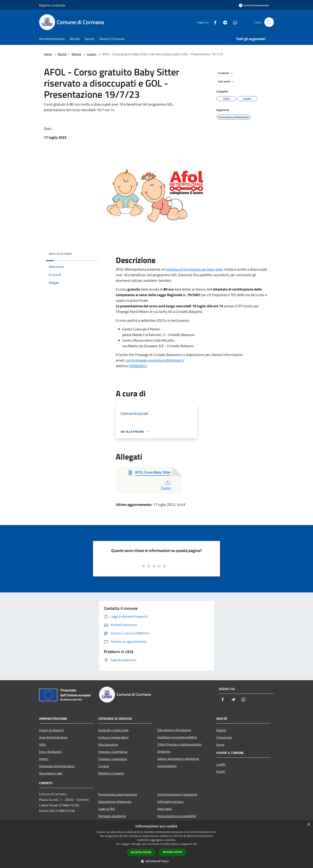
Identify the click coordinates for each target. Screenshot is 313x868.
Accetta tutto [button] (141, 852)
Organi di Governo (51, 730)
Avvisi (220, 744)
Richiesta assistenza (112, 816)
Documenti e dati (51, 773)
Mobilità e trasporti (111, 773)
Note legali (165, 809)
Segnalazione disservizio (115, 802)
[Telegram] (224, 22)
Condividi (226, 73)
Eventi (221, 771)
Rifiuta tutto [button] (173, 852)
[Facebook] (214, 22)
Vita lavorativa (108, 744)
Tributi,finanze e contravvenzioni (180, 744)
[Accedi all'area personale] (254, 5)
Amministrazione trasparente (177, 794)
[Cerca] (269, 22)
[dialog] (156, 844)
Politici (44, 759)
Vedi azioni (227, 82)
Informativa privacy (170, 802)
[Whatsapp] (234, 22)
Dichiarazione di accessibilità (177, 816)
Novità (62, 54)
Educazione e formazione (174, 730)
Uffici (43, 744)
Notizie (76, 54)
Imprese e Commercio (113, 752)
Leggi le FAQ (107, 809)
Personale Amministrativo (57, 766)
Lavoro (92, 54)
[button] (156, 861)
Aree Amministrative (53, 737)
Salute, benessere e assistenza (178, 759)
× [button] (309, 825)
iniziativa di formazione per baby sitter (194, 269)
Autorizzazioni (167, 766)
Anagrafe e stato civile (113, 730)
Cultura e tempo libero (113, 737)
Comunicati (224, 737)
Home (48, 54)
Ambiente (164, 751)
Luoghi (221, 764)
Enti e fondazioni (51, 752)
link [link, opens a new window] (195, 844)
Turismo (104, 766)
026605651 (138, 366)
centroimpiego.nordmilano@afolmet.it (155, 360)
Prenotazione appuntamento (118, 794)
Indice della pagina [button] (60, 254)
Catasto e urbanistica (113, 759)
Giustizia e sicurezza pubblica (177, 737)
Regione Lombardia (52, 5)
